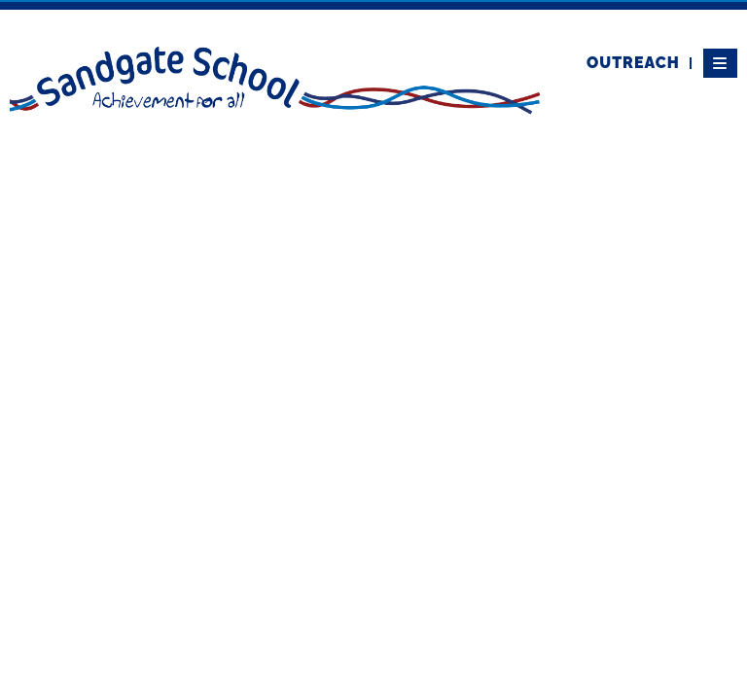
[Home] (275, 79)
